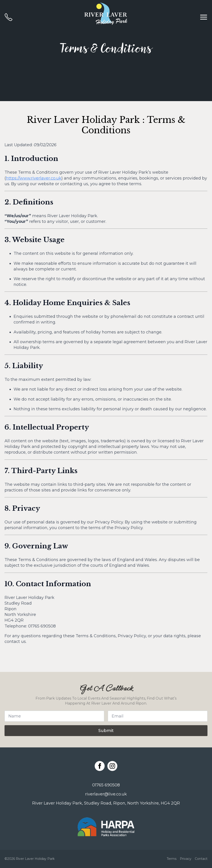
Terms (172, 859)
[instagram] (112, 766)
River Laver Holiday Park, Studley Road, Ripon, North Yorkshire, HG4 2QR (106, 803)
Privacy (186, 859)
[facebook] (100, 766)
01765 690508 (106, 785)
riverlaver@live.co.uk (106, 794)
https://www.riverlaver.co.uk (34, 178)
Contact (201, 859)
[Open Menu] (204, 17)
